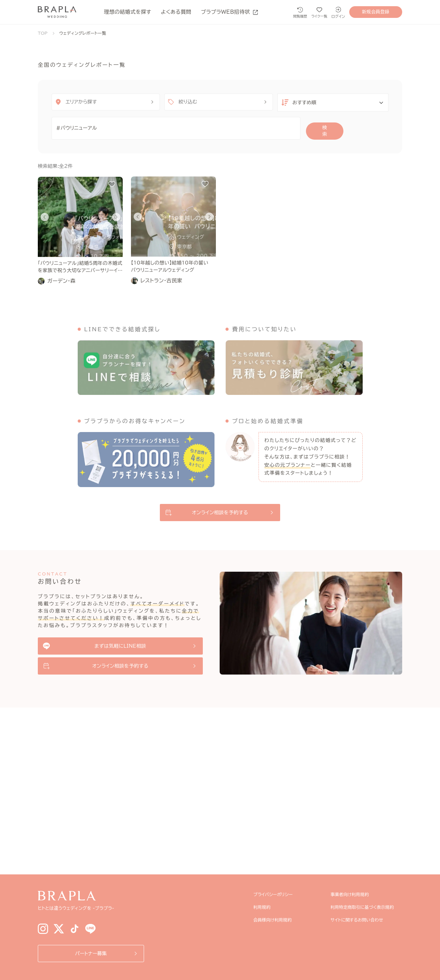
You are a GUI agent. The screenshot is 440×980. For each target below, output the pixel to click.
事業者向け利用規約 (352, 894)
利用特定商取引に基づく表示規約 (366, 907)
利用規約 (263, 907)
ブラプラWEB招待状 (230, 12)
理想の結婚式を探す (128, 12)
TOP (43, 33)
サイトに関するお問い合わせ (360, 920)
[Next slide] (116, 212)
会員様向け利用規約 (275, 920)
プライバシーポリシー (276, 894)
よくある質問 (176, 12)
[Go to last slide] (45, 212)
